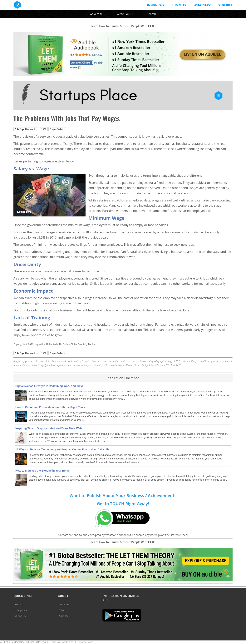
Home (18, 604)
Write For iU (125, 14)
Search (151, 14)
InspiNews (156, 5)
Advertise (96, 14)
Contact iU (20, 616)
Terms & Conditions (62, 642)
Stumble (225, 5)
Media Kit (64, 604)
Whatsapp (202, 5)
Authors (64, 616)
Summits (179, 5)
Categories (21, 610)
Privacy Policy (86, 642)
